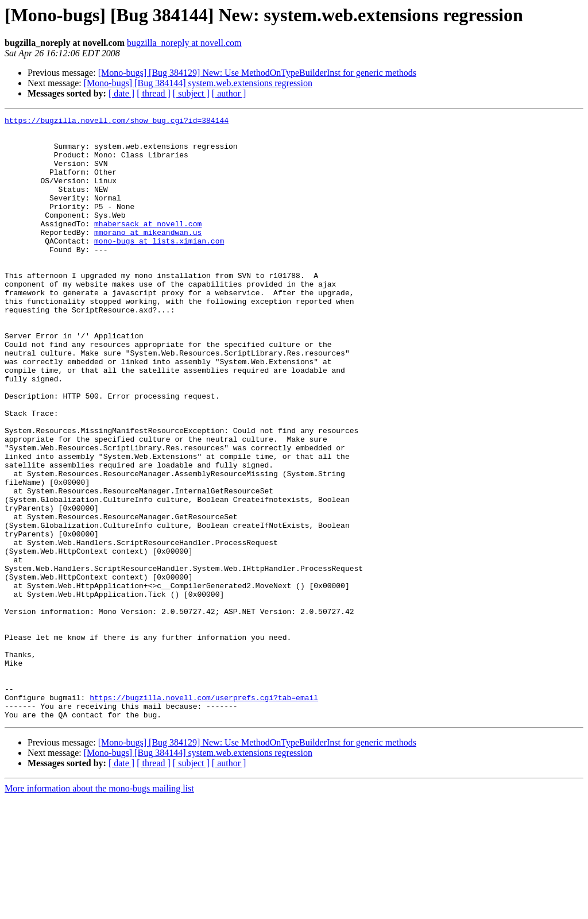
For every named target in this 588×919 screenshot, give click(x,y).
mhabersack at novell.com (148, 246)
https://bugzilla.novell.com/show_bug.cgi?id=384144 (117, 122)
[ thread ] (154, 93)
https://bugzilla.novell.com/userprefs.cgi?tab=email (204, 814)
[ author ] (229, 93)
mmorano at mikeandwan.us (148, 256)
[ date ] (121, 93)
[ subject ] (191, 93)
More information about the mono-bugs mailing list (99, 909)
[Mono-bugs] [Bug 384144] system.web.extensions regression (198, 83)
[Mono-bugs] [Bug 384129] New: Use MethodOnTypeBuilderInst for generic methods (257, 73)
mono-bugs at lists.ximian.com (159, 267)
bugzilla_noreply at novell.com (184, 43)
